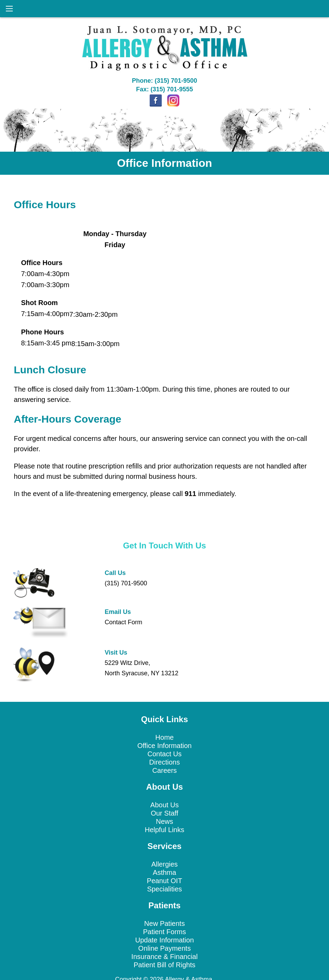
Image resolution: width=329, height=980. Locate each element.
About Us (164, 805)
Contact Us (165, 754)
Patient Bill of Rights (165, 965)
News (164, 821)
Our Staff (164, 813)
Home (164, 737)
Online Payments (164, 948)
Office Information (164, 746)
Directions (165, 762)
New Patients (164, 923)
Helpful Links (165, 830)
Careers (164, 770)
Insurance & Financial (164, 957)
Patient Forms (164, 932)
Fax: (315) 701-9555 (164, 89)
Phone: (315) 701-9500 (164, 81)
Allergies (165, 864)
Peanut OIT (164, 881)
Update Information (164, 940)
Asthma (164, 872)
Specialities (164, 889)
